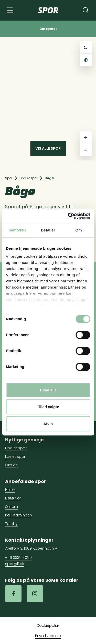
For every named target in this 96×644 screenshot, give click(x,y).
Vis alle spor (48, 148)
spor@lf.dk (15, 564)
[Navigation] (10, 10)
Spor (9, 178)
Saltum (12, 507)
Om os (11, 465)
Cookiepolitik (48, 625)
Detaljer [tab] (48, 230)
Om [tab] (79, 230)
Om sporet (48, 29)
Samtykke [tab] (17, 230)
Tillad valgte (48, 407)
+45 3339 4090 (18, 558)
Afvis (48, 424)
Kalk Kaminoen (19, 515)
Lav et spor (15, 457)
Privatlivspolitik (48, 636)
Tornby (11, 524)
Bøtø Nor (13, 498)
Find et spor (28, 178)
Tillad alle (48, 390)
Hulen (10, 490)
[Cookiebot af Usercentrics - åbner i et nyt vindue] (68, 216)
